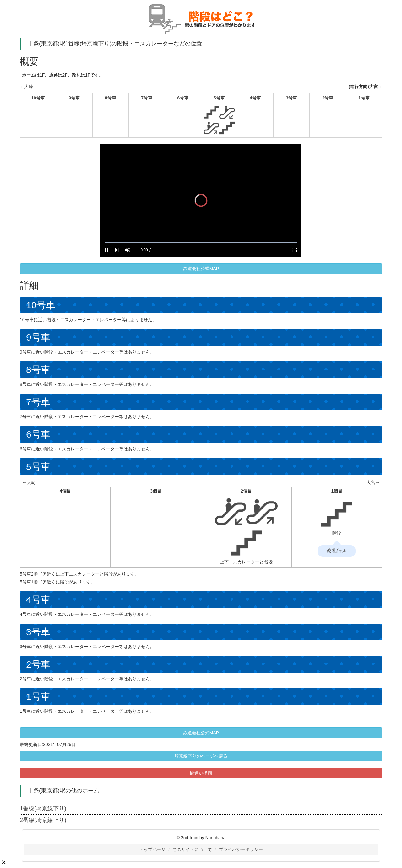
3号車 (291, 98)
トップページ (152, 849)
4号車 (255, 98)
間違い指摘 (201, 773)
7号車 (147, 98)
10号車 (38, 98)
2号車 (328, 98)
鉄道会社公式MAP (201, 269)
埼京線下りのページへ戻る (201, 756)
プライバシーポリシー (241, 849)
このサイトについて (192, 849)
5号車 (219, 98)
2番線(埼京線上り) (43, 820)
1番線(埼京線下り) (43, 808)
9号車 (74, 98)
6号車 (183, 98)
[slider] (201, 243)
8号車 (111, 98)
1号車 (364, 98)
